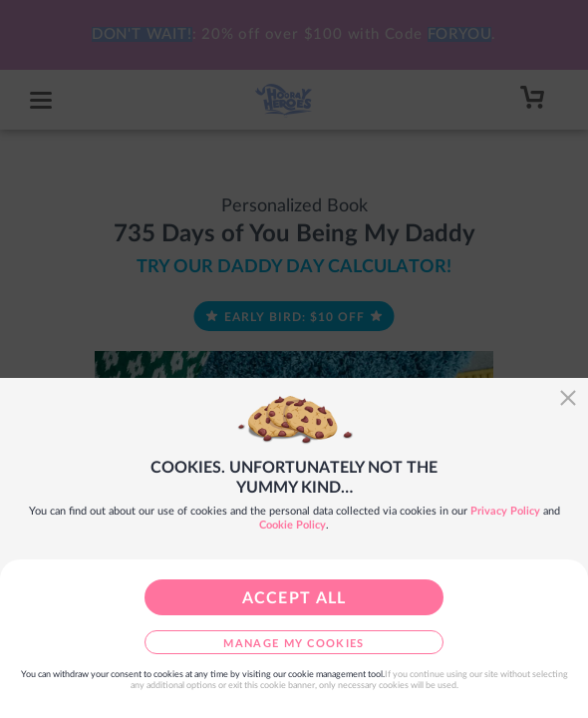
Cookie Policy (293, 525)
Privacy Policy (505, 511)
